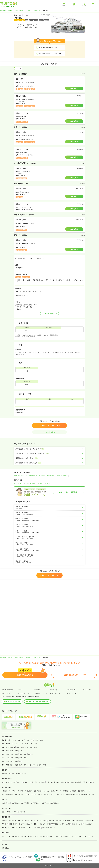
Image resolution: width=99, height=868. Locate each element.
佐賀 (16, 765)
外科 (73, 820)
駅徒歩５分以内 (33, 836)
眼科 (48, 824)
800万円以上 (55, 803)
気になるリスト (88, 690)
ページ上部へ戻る (49, 432)
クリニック (46, 791)
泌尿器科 (69, 824)
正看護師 (4, 774)
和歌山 (30, 754)
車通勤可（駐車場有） (30, 483)
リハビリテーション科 (23, 827)
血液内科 (51, 820)
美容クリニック (56, 791)
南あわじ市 (37, 11)
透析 (36, 782)
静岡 (16, 751)
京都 (12, 754)
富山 (18, 744)
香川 (12, 761)
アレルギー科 (36, 827)
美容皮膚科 (12, 820)
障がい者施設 (65, 794)
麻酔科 (4, 827)
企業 (93, 794)
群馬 (36, 747)
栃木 (31, 747)
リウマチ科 (11, 827)
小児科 (36, 824)
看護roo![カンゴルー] (6, 11)
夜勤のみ (22, 812)
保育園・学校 (70, 782)
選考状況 (37, 690)
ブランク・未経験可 (77, 836)
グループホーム (49, 794)
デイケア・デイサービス (34, 794)
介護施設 (73, 791)
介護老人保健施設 (7, 794)
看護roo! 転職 (19, 11)
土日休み (24, 836)
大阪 (7, 754)
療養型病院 (29, 791)
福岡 (12, 765)
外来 (7, 782)
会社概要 (4, 845)
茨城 (27, 747)
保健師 (18, 774)
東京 (7, 747)
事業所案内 (5, 848)
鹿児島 (39, 765)
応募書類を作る (72, 690)
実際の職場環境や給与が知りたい (51, 54)
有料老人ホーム (20, 794)
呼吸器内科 (26, 820)
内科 (19, 820)
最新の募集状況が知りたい (49, 48)
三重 (21, 751)
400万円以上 (15, 803)
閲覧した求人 (6, 693)
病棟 (3, 782)
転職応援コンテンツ (40, 693)
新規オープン (6, 836)
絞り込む (18, 69)
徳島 (7, 761)
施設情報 (54, 64)
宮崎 (34, 765)
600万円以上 (35, 803)
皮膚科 (62, 824)
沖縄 (44, 765)
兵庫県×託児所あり (62, 476)
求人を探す (54, 690)
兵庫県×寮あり (51, 476)
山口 (25, 758)
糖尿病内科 (67, 820)
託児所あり (47, 483)
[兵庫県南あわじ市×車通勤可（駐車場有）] (49, 454)
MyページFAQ (71, 693)
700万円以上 (45, 803)
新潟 (13, 744)
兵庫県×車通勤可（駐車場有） (37, 476)
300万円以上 (6, 803)
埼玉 (18, 747)
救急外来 (25, 782)
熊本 (25, 765)
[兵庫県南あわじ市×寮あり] (49, 458)
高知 (21, 761)
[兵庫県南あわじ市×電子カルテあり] (49, 449)
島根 (21, 758)
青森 (19, 740)
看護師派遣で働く (56, 693)
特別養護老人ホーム (84, 791)
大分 (30, 765)
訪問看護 (42, 782)
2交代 (3, 812)
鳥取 (16, 758)
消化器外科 (5, 824)
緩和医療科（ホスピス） (50, 827)
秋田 (32, 740)
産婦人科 (42, 824)
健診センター (76, 794)
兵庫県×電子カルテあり (20, 476)
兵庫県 (28, 11)
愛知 (7, 751)
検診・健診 (60, 782)
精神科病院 (37, 791)
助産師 (24, 774)
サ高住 (57, 794)
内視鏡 (85, 782)
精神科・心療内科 (79, 824)
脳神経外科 (14, 824)
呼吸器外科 (80, 820)
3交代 (9, 812)
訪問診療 (78, 782)
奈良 (25, 754)
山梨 (31, 744)
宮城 (28, 740)
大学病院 (12, 791)
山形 (37, 740)
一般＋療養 (20, 791)
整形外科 (22, 824)
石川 (22, 744)
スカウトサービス (24, 693)
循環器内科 (43, 820)
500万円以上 (25, 803)
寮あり (40, 483)
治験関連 (92, 782)
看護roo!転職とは (7, 690)
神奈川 (13, 747)
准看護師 (12, 774)
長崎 (21, 765)
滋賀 (21, 754)
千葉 (22, 747)
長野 (35, 744)
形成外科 (29, 824)
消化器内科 (34, 820)
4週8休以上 (15, 836)
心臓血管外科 (89, 820)
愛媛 (16, 761)
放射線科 (89, 824)
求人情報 (45, 64)
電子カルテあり (18, 483)
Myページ (21, 690)
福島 (41, 740)
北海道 (14, 740)
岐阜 (12, 751)
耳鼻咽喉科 (55, 824)
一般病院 (4, 791)
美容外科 (4, 820)
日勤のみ (15, 812)
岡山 (12, 758)
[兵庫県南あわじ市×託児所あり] (49, 463)
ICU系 (31, 782)
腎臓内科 (59, 820)
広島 (7, 758)
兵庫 (16, 754)
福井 (27, 744)
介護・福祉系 (51, 782)
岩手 (24, 740)
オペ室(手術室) (15, 782)
